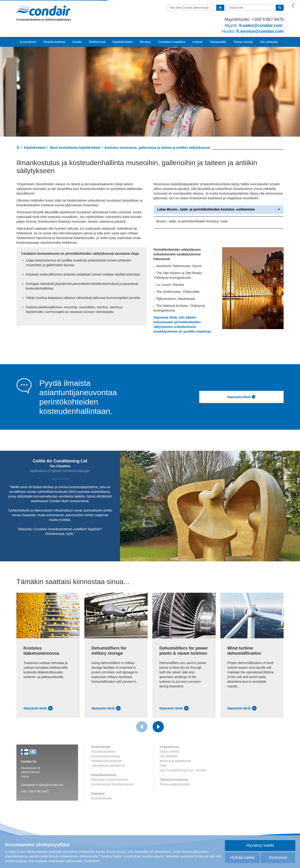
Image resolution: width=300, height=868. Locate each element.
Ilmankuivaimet (54, 42)
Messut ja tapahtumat (175, 761)
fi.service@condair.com (253, 31)
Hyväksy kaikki (260, 845)
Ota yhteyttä (268, 42)
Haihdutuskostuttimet (107, 761)
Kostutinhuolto (102, 798)
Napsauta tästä (242, 397)
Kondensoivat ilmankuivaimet (112, 784)
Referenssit (97, 42)
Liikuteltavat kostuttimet (108, 766)
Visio (163, 766)
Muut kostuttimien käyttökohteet (75, 148)
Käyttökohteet (35, 148)
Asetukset (278, 857)
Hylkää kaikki (242, 857)
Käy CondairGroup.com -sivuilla (183, 770)
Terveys (145, 42)
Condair (43, 11)
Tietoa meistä (243, 42)
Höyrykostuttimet (103, 752)
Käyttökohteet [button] (123, 42)
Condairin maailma (172, 42)
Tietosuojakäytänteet (175, 784)
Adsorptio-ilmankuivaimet (109, 780)
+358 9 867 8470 (38, 792)
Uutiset (197, 42)
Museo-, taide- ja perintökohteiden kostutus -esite (192, 221)
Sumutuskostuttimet (106, 756)
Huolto (77, 42)
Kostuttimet (28, 42)
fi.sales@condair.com (50, 785)
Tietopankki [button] (218, 42)
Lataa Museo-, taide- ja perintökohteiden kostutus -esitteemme (219, 209)
